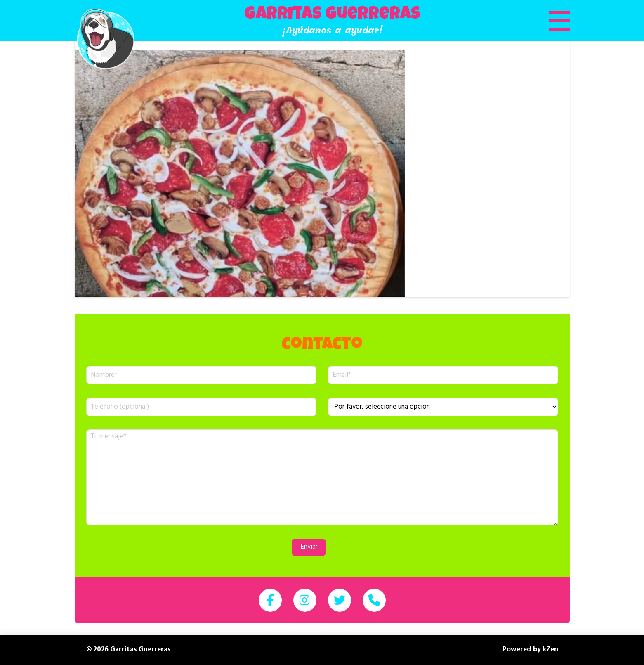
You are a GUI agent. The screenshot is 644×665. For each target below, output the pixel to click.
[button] (549, 21)
